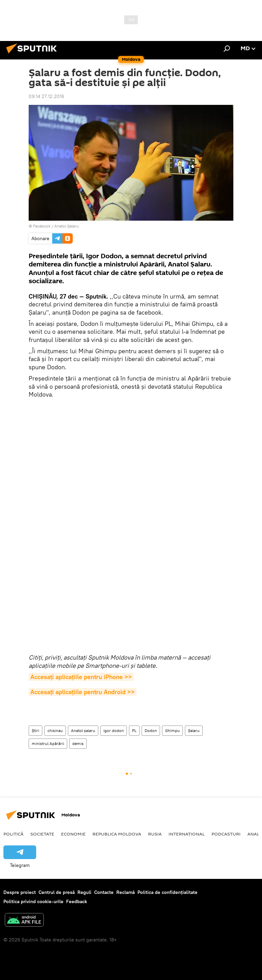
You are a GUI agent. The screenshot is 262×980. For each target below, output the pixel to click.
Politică (13, 834)
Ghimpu (172, 730)
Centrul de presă (57, 892)
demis (78, 743)
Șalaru (194, 730)
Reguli (84, 892)
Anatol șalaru (83, 730)
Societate (42, 834)
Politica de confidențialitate (168, 892)
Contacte (104, 892)
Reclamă (126, 892)
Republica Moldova (117, 834)
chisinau (55, 730)
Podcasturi (226, 834)
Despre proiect (20, 892)
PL (134, 730)
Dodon (151, 730)
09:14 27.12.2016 (46, 96)
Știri (35, 730)
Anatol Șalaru (67, 226)
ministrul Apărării (48, 743)
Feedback (77, 901)
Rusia (155, 834)
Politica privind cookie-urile (33, 901)
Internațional (187, 834)
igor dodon (114, 730)
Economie (73, 834)
